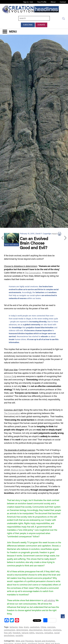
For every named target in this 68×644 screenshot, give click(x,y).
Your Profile (42, 2)
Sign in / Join (28, 2)
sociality (19, 636)
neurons (39, 633)
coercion (51, 627)
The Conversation (33, 273)
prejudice (49, 633)
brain (26, 627)
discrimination (36, 630)
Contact (63, 2)
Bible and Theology (25, 641)
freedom (17, 633)
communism (10, 630)
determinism (22, 630)
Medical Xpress (18, 470)
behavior (14, 627)
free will (8, 633)
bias (21, 627)
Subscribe (28, 25)
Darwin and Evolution (45, 641)
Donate (41, 25)
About (53, 2)
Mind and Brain (11, 245)
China (43, 627)
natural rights (28, 633)
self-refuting (49, 601)
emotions (57, 630)
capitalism (35, 627)
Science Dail (10, 377)
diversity (47, 630)
